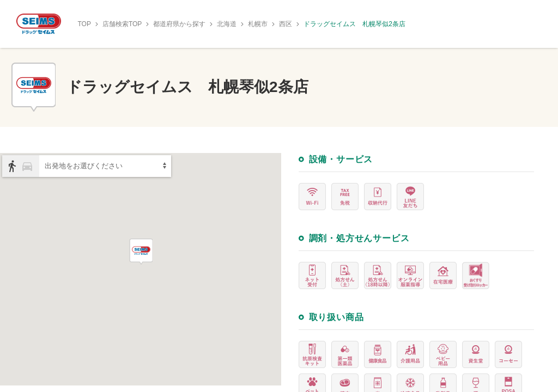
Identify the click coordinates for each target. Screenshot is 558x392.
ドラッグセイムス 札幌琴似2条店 (354, 24)
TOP (84, 24)
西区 (286, 24)
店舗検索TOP (122, 24)
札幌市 (258, 24)
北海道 (227, 24)
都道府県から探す (179, 24)
